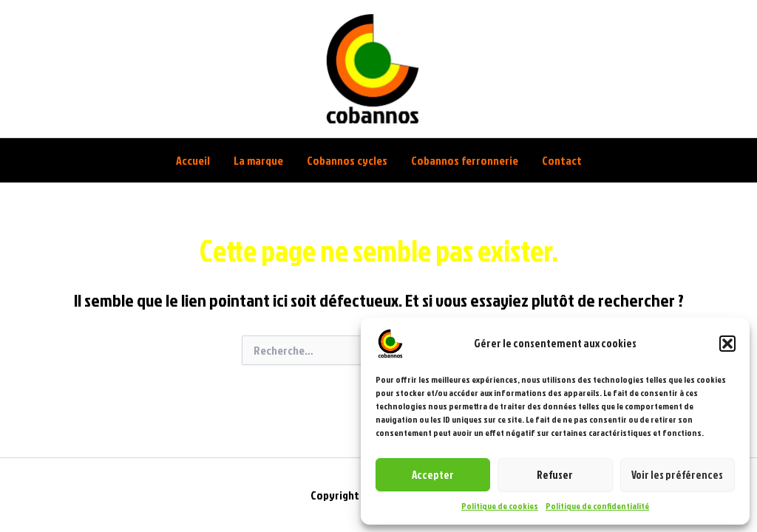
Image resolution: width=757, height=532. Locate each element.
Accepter (433, 475)
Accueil (193, 160)
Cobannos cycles (347, 160)
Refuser (555, 475)
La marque (258, 160)
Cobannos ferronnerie (465, 160)
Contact (562, 160)
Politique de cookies (500, 506)
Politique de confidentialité (597, 506)
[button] (727, 344)
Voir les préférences (677, 475)
